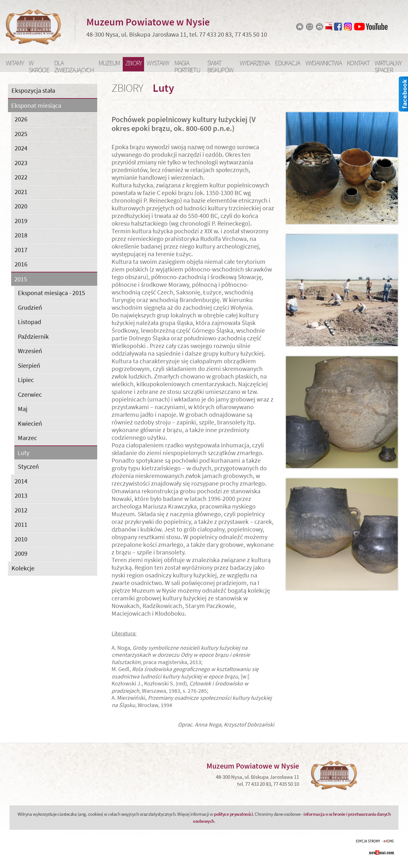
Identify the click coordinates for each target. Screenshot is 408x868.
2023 (21, 163)
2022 (21, 177)
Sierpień (29, 365)
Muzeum (109, 63)
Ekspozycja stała (33, 90)
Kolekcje (23, 568)
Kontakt (358, 63)
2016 (21, 264)
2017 (21, 250)
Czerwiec (30, 394)
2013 (21, 495)
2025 (21, 134)
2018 (21, 235)
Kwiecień (30, 423)
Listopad (29, 322)
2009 (21, 553)
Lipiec (26, 380)
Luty (23, 453)
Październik (33, 336)
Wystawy (158, 63)
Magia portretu (187, 65)
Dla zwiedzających (74, 65)
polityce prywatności (233, 814)
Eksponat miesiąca (36, 106)
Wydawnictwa (324, 63)
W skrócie (39, 65)
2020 (21, 206)
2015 (21, 279)
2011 (21, 524)
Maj (23, 409)
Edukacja (287, 63)
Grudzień (30, 307)
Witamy (15, 63)
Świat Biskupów (220, 65)
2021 (21, 192)
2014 (21, 481)
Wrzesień (30, 351)
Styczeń (28, 466)
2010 (21, 539)
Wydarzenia (255, 63)
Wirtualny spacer (388, 65)
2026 (21, 119)
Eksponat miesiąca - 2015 (51, 293)
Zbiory (134, 63)
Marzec (27, 438)
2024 (21, 148)
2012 (21, 510)
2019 (21, 221)
